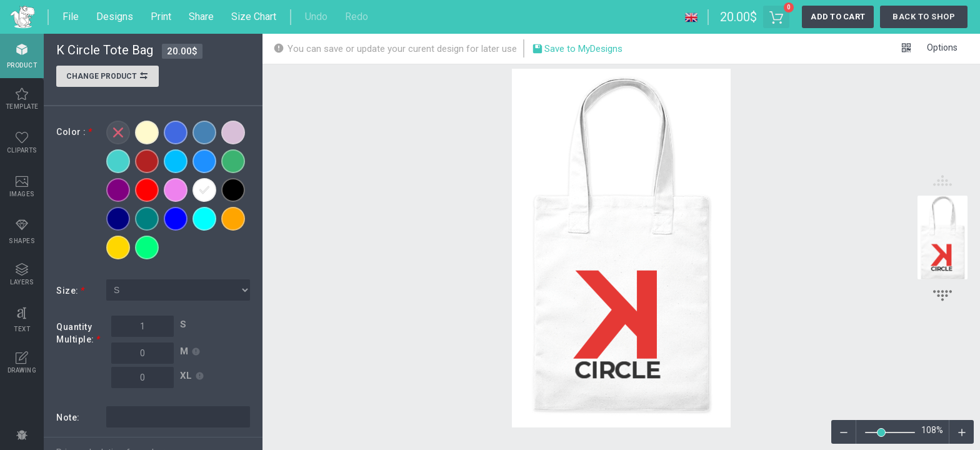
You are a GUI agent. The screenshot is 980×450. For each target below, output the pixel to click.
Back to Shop (924, 17)
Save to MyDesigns (577, 50)
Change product (107, 77)
